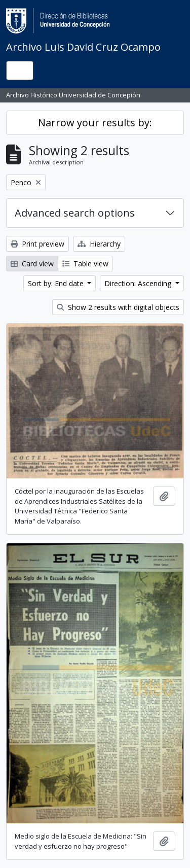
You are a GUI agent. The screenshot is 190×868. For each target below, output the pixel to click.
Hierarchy (99, 244)
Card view (32, 264)
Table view (85, 264)
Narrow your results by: (95, 123)
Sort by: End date (57, 283)
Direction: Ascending (139, 283)
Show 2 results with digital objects (118, 307)
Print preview (37, 244)
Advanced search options (75, 213)
